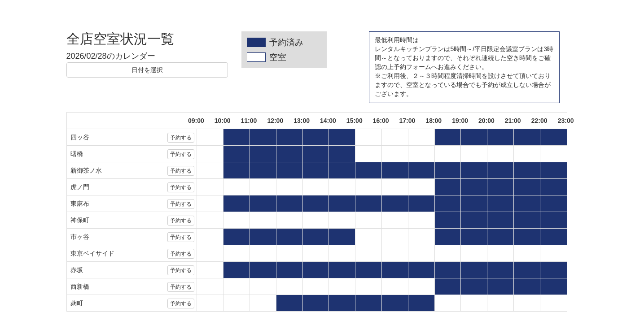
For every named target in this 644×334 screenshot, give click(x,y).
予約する (181, 138)
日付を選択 (147, 70)
